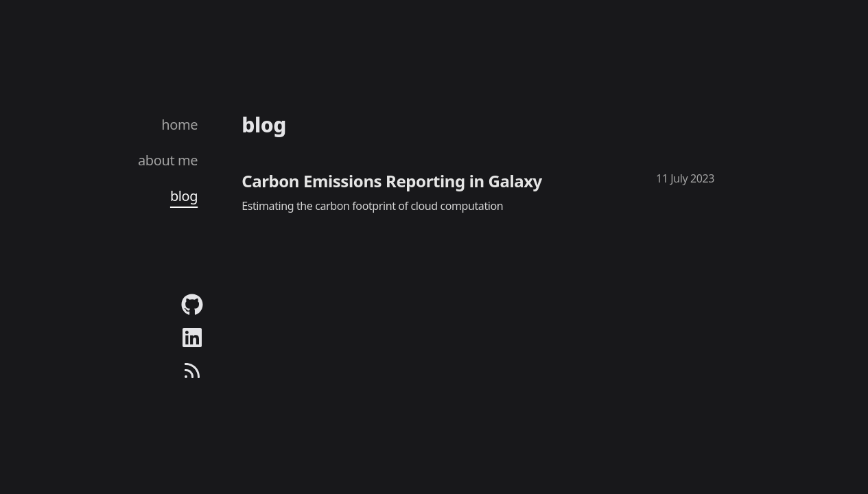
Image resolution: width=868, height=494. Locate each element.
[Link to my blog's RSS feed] (192, 370)
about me (168, 160)
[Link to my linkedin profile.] (192, 338)
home (179, 125)
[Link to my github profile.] (192, 305)
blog (184, 196)
